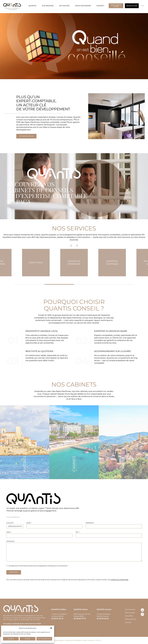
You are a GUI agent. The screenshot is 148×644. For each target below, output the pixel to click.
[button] (51, 628)
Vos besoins (48, 6)
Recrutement (131, 619)
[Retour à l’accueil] (12, 7)
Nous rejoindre (83, 6)
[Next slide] (77, 246)
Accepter (11, 639)
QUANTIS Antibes (59, 609)
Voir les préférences (44, 639)
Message (10, 541)
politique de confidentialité (119, 580)
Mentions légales (59, 640)
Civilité (10, 523)
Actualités (64, 6)
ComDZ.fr (98, 640)
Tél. (78, 532)
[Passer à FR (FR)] (143, 6)
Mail (9, 532)
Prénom (90, 523)
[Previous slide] (71, 246)
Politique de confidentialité (73, 640)
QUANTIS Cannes (104, 609)
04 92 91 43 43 (57, 619)
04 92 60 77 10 (80, 619)
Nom (29, 523)
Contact (100, 6)
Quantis (32, 6)
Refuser (28, 639)
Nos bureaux (130, 609)
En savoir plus (26, 136)
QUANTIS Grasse (81, 609)
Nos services (130, 613)
